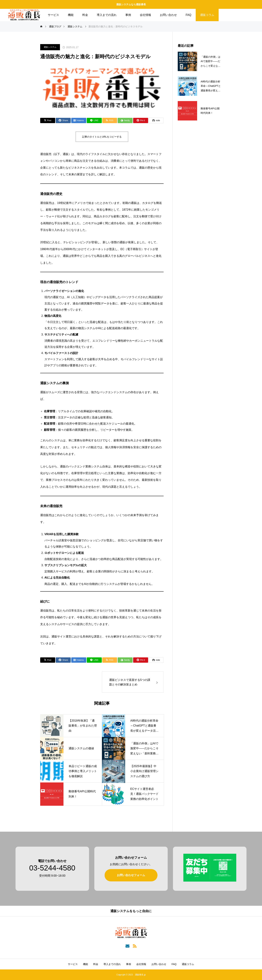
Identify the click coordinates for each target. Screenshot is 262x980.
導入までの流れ (107, 15)
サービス (53, 15)
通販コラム (207, 15)
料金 (85, 15)
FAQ (188, 15)
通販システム (50, 47)
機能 (71, 15)
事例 (128, 15)
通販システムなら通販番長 (131, 4)
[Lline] (94, 120)
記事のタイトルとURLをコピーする (102, 137)
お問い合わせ (168, 15)
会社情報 (145, 15)
